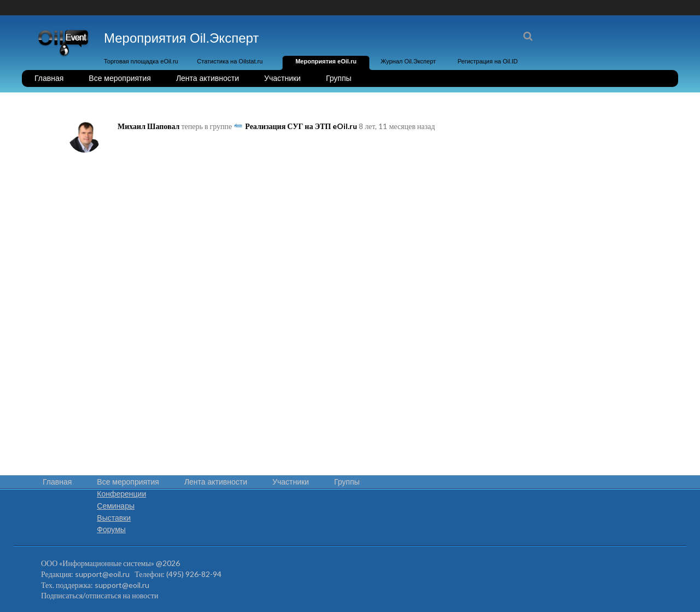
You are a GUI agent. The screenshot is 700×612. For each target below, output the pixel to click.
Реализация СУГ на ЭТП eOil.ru (301, 126)
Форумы (111, 529)
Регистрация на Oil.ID (488, 61)
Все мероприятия (120, 78)
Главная (49, 78)
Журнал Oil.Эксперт (408, 61)
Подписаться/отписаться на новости (100, 595)
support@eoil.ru (102, 574)
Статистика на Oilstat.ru (230, 61)
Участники (282, 78)
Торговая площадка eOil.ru (141, 61)
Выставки (114, 518)
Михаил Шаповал (148, 126)
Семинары (116, 506)
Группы (339, 78)
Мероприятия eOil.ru (326, 61)
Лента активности (208, 78)
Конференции (121, 494)
